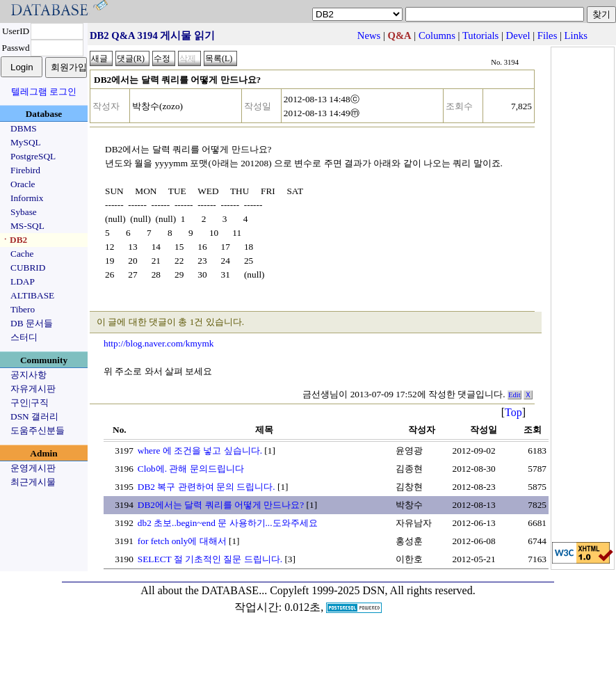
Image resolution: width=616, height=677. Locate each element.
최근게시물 (33, 482)
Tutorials (480, 35)
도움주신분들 (38, 430)
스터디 (24, 337)
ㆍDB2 (14, 240)
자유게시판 (33, 389)
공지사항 (29, 375)
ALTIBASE (32, 295)
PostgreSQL (33, 156)
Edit (514, 395)
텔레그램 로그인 (44, 91)
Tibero (23, 309)
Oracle (23, 184)
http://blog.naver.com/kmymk (159, 343)
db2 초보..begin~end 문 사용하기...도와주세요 (228, 523)
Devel (518, 35)
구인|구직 (30, 403)
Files (548, 35)
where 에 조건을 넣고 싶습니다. (200, 451)
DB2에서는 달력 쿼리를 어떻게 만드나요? (221, 505)
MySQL (26, 142)
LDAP (23, 281)
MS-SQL (27, 226)
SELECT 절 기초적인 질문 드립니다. (210, 559)
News (369, 35)
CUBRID (28, 268)
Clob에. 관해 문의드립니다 (191, 469)
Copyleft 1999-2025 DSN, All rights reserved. (373, 590)
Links (576, 35)
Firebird (25, 170)
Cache (22, 254)
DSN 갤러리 (34, 416)
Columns (437, 35)
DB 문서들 (32, 323)
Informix (27, 198)
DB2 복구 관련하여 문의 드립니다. (206, 487)
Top (513, 412)
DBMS (24, 128)
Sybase (24, 212)
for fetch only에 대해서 (182, 541)
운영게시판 (33, 468)
